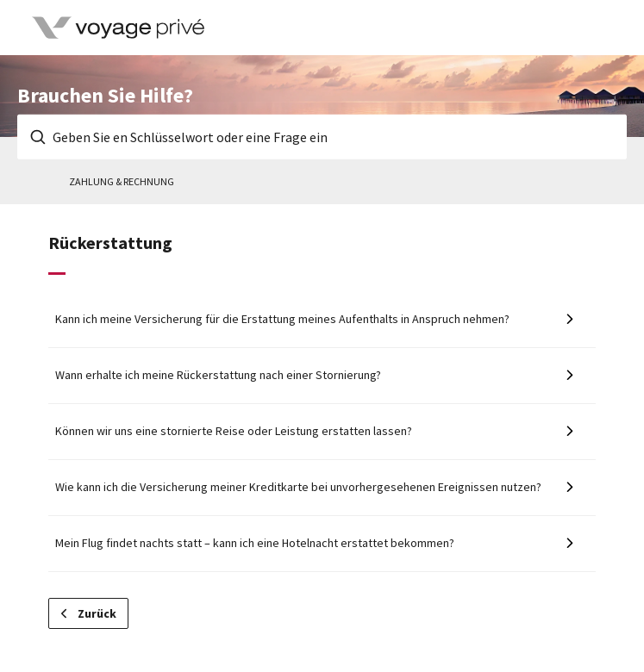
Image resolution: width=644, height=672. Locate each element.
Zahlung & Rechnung (122, 181)
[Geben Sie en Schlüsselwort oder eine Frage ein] (322, 137)
